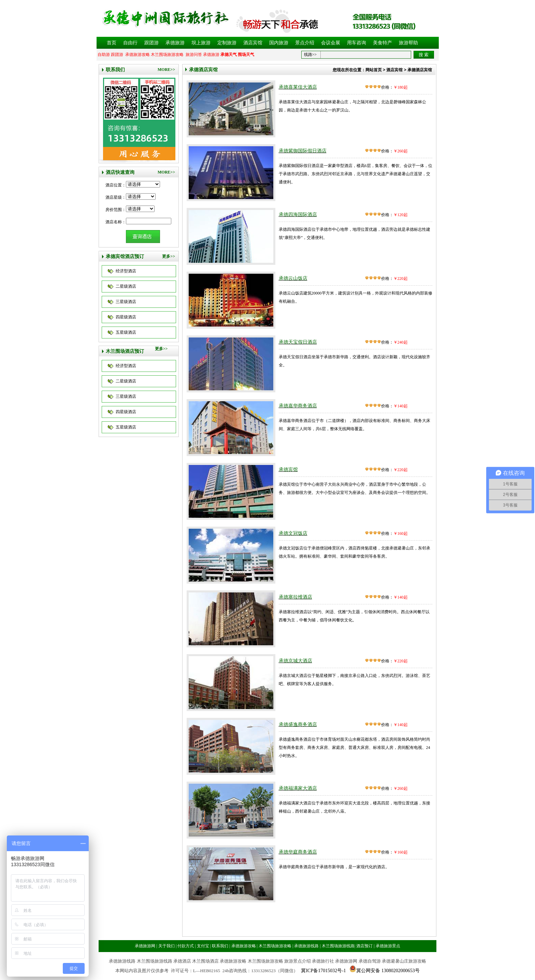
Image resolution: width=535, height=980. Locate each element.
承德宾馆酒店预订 (125, 257)
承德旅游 (175, 43)
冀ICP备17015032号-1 (323, 971)
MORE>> (166, 70)
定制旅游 (227, 43)
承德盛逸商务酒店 (298, 725)
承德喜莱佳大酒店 (298, 87)
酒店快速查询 (120, 172)
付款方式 (186, 946)
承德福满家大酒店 (298, 788)
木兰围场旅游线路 (338, 946)
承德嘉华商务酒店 (298, 406)
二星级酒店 (126, 286)
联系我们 (115, 70)
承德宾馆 (288, 470)
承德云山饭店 (293, 278)
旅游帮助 (408, 43)
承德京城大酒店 (295, 661)
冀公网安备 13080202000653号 (388, 971)
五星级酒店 (126, 332)
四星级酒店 (126, 317)
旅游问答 (194, 55)
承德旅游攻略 (138, 55)
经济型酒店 (126, 271)
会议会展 (331, 43)
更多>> (169, 256)
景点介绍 (305, 43)
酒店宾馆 (253, 43)
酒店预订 (364, 946)
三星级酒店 (126, 302)
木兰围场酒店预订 (125, 351)
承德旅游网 (145, 946)
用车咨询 (357, 43)
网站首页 (374, 70)
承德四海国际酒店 (298, 215)
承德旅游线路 (306, 946)
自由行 (130, 43)
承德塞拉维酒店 (295, 597)
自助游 (104, 55)
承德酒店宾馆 (203, 70)
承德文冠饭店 (293, 533)
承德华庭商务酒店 (298, 852)
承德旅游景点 (388, 946)
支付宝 (203, 946)
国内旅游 (279, 43)
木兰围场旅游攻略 (167, 55)
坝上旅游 (201, 43)
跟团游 (151, 43)
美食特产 (382, 43)
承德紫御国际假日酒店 (303, 151)
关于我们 (167, 946)
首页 (112, 43)
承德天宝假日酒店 (298, 342)
